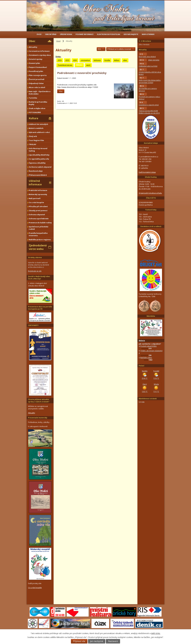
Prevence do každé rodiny (40, 223)
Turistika (33, 98)
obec (125, 60)
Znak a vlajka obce (37, 108)
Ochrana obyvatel (37, 215)
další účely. (156, 633)
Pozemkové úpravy (65, 65)
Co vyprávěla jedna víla (39, 159)
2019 (67, 60)
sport (88, 65)
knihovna (97, 60)
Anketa (142, 341)
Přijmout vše (79, 641)
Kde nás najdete (131, 34)
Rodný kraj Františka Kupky (38, 103)
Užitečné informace (35, 183)
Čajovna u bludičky (37, 163)
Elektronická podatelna (109, 34)
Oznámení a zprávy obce (40, 55)
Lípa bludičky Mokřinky (39, 155)
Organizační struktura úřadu (150, 193)
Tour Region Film (36, 140)
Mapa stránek (148, 34)
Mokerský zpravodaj (38, 194)
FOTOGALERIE (35, 112)
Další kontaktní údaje (147, 172)
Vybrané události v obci (39, 132)
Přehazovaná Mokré (38, 175)
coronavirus (85, 60)
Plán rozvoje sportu (38, 75)
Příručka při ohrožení (38, 206)
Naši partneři (35, 198)
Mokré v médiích (36, 128)
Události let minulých (38, 124)
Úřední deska (66, 34)
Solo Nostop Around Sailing (38, 150)
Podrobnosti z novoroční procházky (82, 73)
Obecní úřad (51, 34)
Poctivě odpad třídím (149, 346)
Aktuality (33, 47)
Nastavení (113, 641)
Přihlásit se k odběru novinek (121, 49)
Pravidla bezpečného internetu (38, 234)
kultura (117, 60)
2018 (60, 60)
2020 (75, 60)
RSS (101, 49)
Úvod (39, 34)
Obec (32, 41)
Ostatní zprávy (36, 59)
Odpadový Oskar (36, 83)
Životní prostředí (37, 79)
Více (61, 91)
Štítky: (58, 57)
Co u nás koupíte (36, 202)
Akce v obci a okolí (37, 87)
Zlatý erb (33, 136)
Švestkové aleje (36, 171)
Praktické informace (38, 190)
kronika (107, 60)
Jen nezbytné (97, 641)
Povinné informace (85, 34)
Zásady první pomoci (38, 210)
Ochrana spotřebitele (39, 219)
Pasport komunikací (38, 67)
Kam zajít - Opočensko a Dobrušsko (40, 93)
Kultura (33, 118)
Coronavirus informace (39, 51)
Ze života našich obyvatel (40, 167)
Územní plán (34, 63)
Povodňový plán (36, 71)
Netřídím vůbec (146, 358)
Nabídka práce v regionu (40, 240)
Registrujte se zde (35, 271)
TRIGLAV (32, 144)
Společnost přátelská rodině (38, 228)
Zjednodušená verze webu (38, 247)
